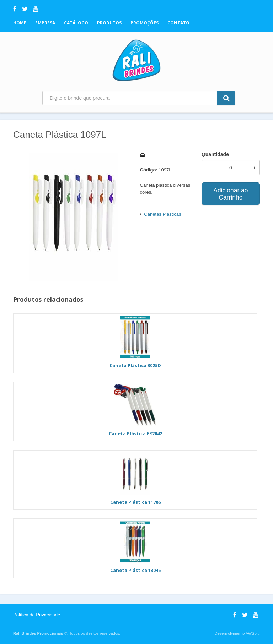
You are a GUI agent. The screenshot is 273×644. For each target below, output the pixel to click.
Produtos (109, 23)
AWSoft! (253, 633)
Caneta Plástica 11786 (135, 502)
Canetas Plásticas (162, 214)
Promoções (144, 23)
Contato (178, 23)
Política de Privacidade (37, 615)
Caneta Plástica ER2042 (135, 433)
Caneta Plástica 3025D (135, 365)
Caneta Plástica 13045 (135, 570)
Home (20, 23)
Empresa (45, 23)
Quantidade (215, 154)
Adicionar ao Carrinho (231, 194)
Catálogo (76, 23)
